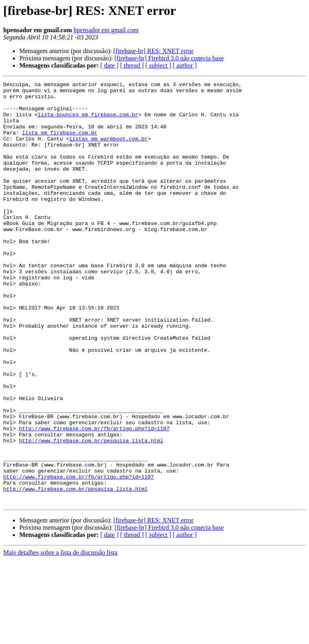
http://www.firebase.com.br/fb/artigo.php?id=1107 (94, 498)
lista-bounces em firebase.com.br (88, 122)
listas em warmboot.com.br (108, 151)
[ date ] (109, 65)
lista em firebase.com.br (60, 143)
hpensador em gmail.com (106, 30)
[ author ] (185, 65)
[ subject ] (158, 65)
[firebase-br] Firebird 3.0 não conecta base (169, 58)
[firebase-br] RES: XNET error (153, 51)
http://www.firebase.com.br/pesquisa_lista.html (91, 513)
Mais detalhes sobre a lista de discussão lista (60, 637)
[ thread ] (132, 65)
